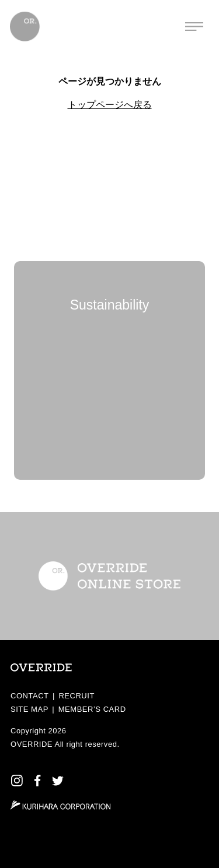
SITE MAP (29, 709)
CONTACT (30, 696)
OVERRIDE (32, 744)
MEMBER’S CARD (92, 709)
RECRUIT (76, 696)
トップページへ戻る (110, 105)
